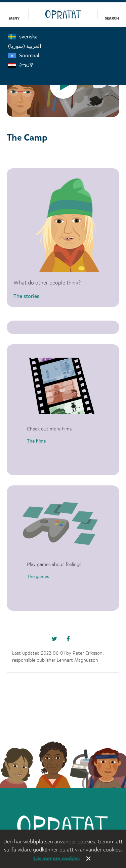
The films (36, 441)
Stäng (89, 859)
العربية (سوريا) (25, 46)
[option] (63, 85)
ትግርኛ (20, 65)
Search (112, 18)
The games (38, 577)
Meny (14, 18)
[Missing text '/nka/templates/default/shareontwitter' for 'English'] (71, 640)
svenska (23, 37)
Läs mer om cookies (56, 858)
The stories (26, 296)
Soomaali (24, 55)
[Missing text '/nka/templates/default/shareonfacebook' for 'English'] (56, 640)
